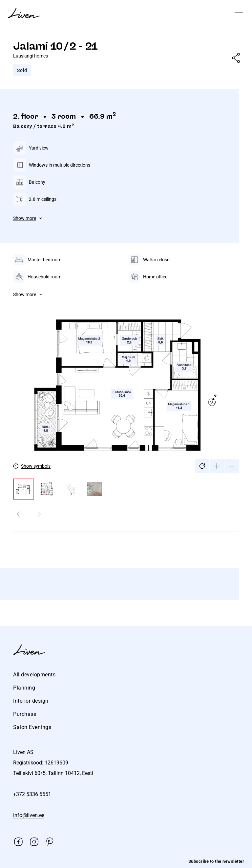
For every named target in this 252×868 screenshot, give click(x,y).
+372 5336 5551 (32, 794)
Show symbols (36, 466)
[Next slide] (38, 514)
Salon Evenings (32, 727)
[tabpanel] (126, 398)
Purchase (25, 714)
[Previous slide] (20, 514)
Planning (24, 688)
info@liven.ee (29, 815)
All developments (34, 675)
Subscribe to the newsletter (216, 861)
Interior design (31, 701)
